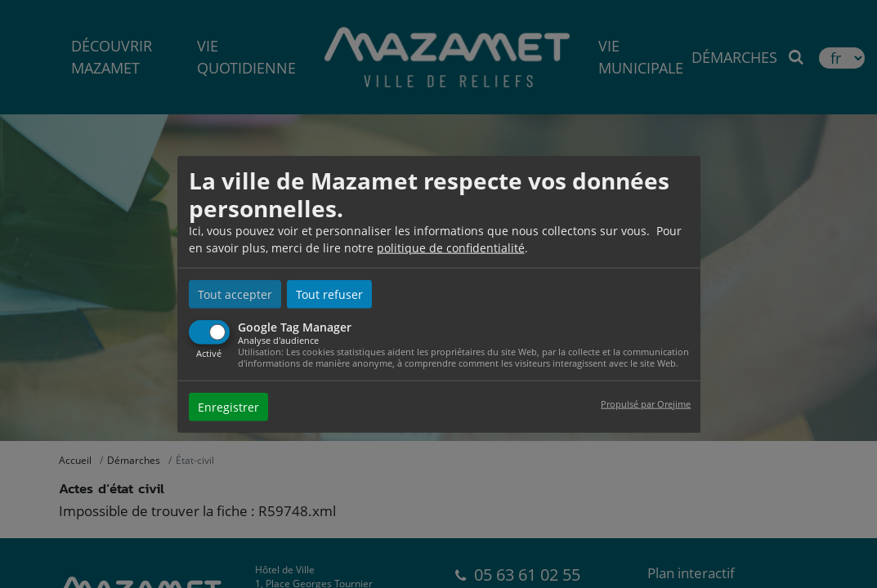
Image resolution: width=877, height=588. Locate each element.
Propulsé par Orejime (646, 403)
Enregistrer (228, 406)
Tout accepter (235, 294)
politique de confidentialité (451, 248)
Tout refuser (329, 294)
